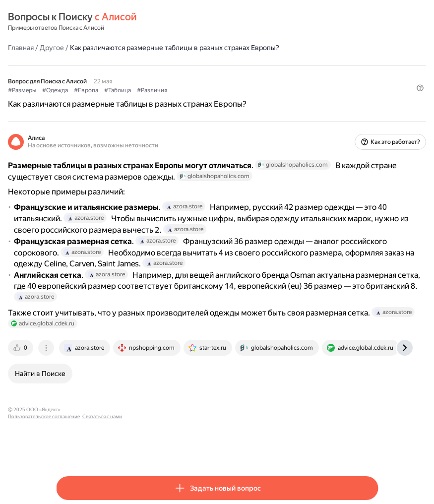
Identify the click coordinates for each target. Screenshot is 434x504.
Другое (100, 47)
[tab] (69, 387)
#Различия (200, 90)
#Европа (134, 90)
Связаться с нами (207, 449)
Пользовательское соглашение (149, 449)
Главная (69, 47)
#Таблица (166, 90)
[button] (372, 107)
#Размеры (70, 90)
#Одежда (103, 90)
